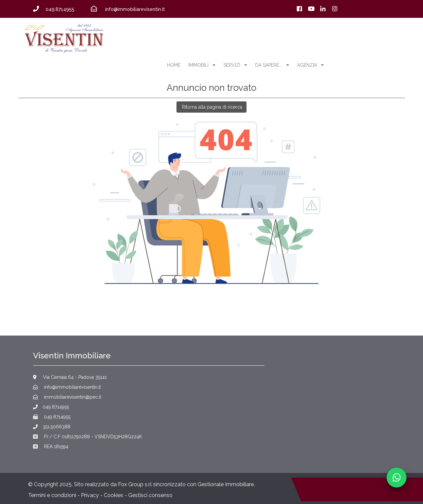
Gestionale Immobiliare (226, 484)
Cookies (114, 495)
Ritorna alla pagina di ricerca (211, 107)
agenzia (310, 65)
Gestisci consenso (150, 495)
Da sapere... (272, 65)
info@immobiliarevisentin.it (67, 387)
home (174, 65)
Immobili (202, 65)
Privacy (90, 495)
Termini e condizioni (52, 495)
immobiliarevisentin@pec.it (67, 397)
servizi (235, 65)
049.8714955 (51, 407)
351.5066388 (52, 427)
